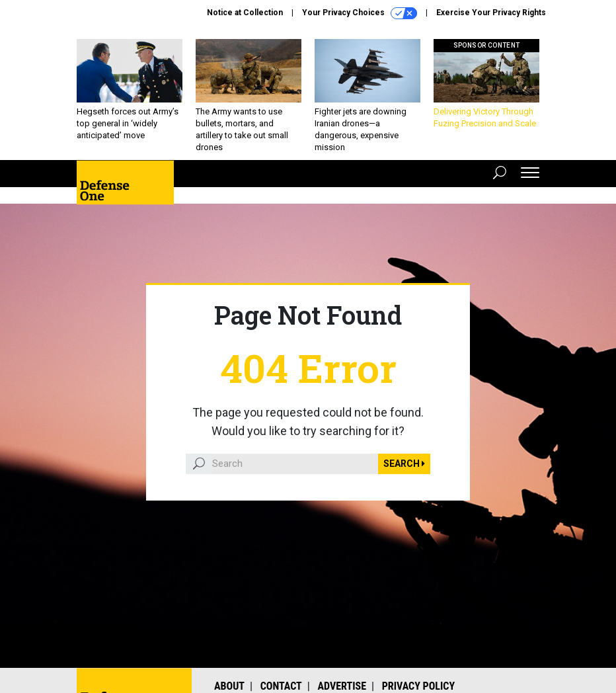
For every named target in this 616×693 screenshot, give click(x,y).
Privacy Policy (418, 686)
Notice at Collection (245, 13)
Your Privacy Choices (360, 13)
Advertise (342, 686)
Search (404, 464)
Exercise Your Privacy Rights (491, 13)
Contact (281, 686)
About (229, 686)
